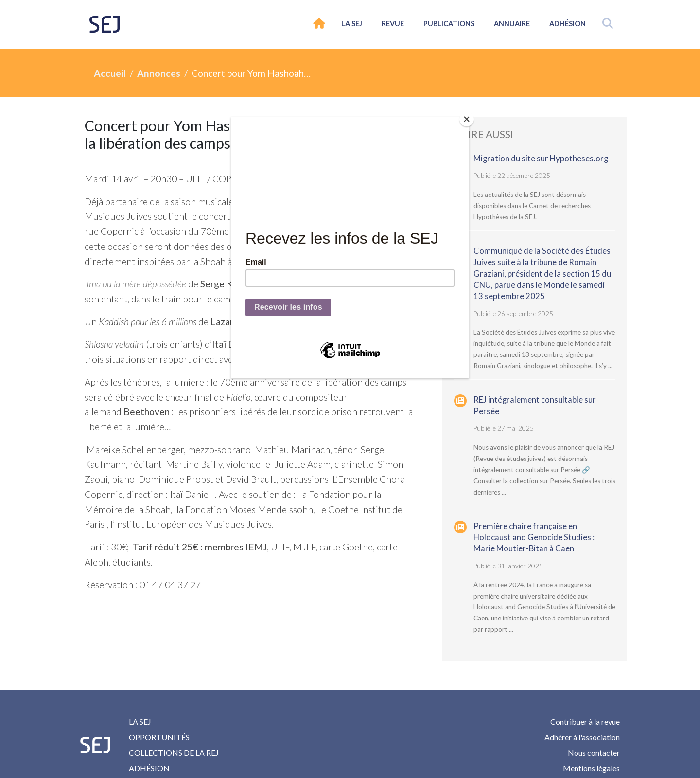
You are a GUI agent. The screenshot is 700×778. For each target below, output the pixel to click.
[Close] (467, 119)
